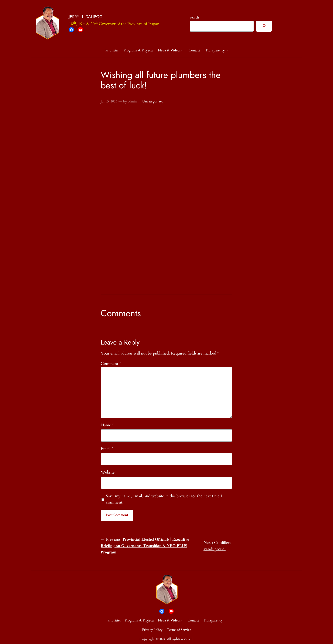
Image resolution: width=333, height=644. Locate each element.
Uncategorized (153, 101)
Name (107, 425)
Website (108, 472)
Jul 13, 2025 (109, 101)
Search (194, 17)
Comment (111, 364)
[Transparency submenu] (227, 51)
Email (107, 449)
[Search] (264, 26)
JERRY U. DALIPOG (86, 17)
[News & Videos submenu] (182, 51)
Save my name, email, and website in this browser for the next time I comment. (164, 499)
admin (133, 101)
